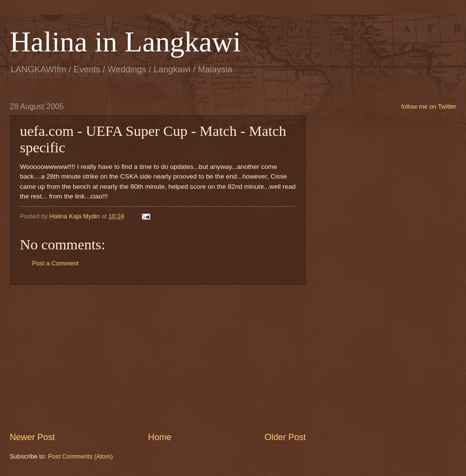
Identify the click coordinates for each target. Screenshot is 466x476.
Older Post (285, 437)
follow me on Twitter (429, 107)
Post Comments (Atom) (81, 456)
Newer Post (32, 437)
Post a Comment (55, 263)
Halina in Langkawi (125, 42)
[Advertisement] (158, 358)
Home (160, 437)
